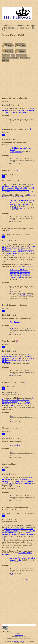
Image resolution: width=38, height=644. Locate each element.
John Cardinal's (15, 641)
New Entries (6, 55)
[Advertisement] (19, 81)
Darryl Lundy (19, 635)
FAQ (13, 55)
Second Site (21, 641)
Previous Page (25, 58)
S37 (12, 119)
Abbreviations (7, 58)
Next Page (6, 61)
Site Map (16, 58)
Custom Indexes (21, 55)
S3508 (12, 293)
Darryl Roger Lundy (25, 295)
